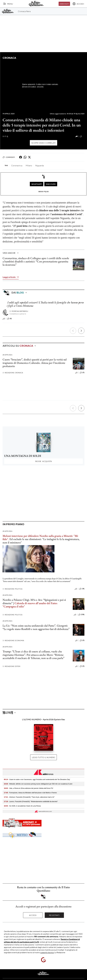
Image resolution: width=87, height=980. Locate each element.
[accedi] (78, 4)
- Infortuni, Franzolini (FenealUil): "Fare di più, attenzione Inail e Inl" (29, 797)
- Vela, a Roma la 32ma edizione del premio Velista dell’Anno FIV (29, 788)
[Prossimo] (81, 331)
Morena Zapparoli (19, 311)
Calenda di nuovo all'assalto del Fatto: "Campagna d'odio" (30, 605)
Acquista (43, 461)
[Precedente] (73, 331)
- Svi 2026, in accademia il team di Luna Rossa (22, 806)
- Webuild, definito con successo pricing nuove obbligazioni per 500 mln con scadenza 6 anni (38, 784)
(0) (82, 373)
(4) (9, 319)
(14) (82, 589)
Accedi (33, 915)
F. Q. (5, 136)
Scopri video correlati (44, 143)
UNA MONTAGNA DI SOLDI (23, 456)
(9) (82, 136)
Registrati (54, 915)
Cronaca (9, 58)
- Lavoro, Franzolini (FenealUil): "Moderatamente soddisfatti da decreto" (31, 802)
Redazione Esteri (11, 666)
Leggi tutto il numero (43, 757)
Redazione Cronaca (13, 373)
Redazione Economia (13, 641)
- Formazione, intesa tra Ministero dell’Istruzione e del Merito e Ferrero (30, 793)
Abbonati (64, 4)
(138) (81, 615)
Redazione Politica (12, 589)
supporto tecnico (47, 952)
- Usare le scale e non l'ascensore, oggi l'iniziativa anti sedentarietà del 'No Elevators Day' (37, 779)
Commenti (9, 157)
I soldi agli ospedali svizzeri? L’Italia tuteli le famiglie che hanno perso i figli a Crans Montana (45, 304)
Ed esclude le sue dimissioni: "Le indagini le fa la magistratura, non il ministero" (41, 541)
